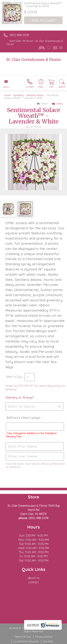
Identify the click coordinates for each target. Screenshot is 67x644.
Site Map (48, 641)
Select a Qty (14, 377)
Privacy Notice (44, 637)
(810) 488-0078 (19, 35)
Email (58, 104)
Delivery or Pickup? (20, 398)
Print (43, 104)
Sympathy (19, 95)
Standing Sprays (35, 95)
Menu (6, 87)
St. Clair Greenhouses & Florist (34, 60)
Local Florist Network (26, 641)
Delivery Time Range (23, 418)
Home (8, 95)
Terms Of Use (23, 637)
